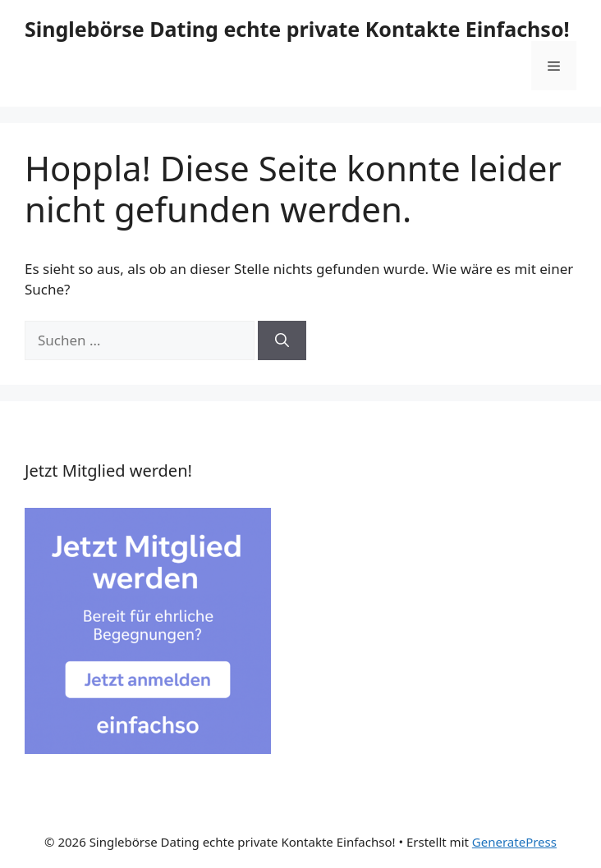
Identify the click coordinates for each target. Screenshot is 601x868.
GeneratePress (514, 842)
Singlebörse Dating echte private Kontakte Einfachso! (297, 29)
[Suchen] (282, 340)
